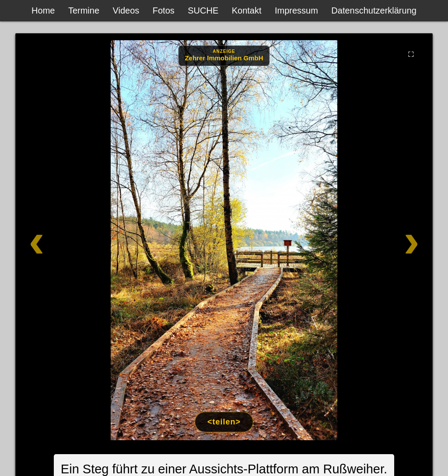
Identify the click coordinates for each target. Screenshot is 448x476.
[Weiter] (389, 240)
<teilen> (224, 422)
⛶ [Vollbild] (411, 54)
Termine (84, 10)
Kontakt (247, 10)
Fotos (164, 10)
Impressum (296, 10)
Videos (126, 10)
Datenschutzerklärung (374, 10)
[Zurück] (59, 240)
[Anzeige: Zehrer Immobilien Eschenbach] (224, 56)
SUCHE (203, 10)
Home (43, 10)
